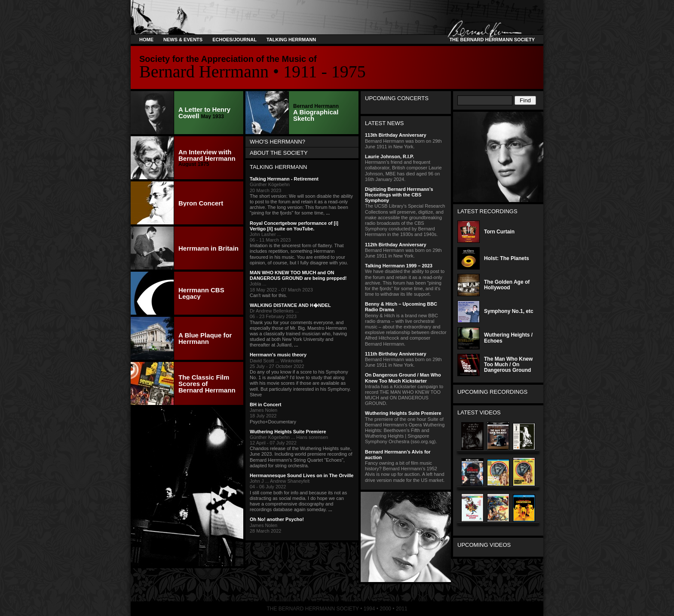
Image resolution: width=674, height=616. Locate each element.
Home (146, 40)
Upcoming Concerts (397, 98)
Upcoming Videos (484, 545)
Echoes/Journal (234, 40)
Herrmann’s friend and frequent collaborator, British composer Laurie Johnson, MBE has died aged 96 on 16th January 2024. (406, 168)
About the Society (279, 153)
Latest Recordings (487, 211)
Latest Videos (479, 412)
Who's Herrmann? (277, 142)
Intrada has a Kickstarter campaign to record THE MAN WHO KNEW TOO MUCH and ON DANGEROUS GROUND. (406, 389)
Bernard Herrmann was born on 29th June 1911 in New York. (406, 141)
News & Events (183, 40)
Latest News (384, 123)
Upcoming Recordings (492, 392)
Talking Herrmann (291, 40)
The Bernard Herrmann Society (491, 40)
